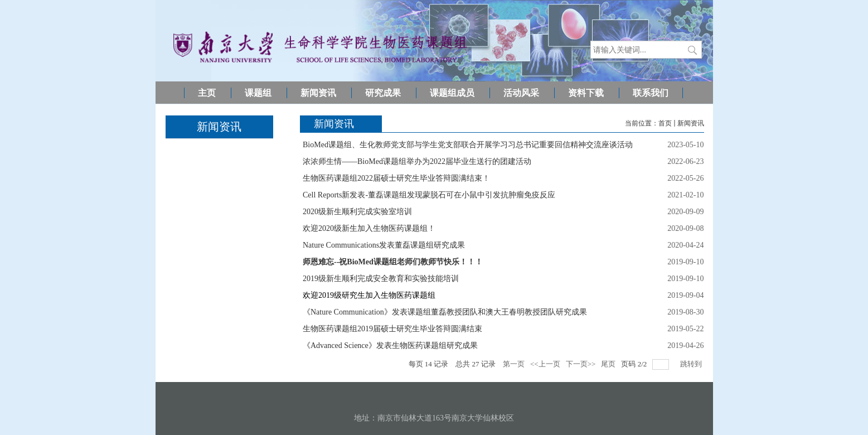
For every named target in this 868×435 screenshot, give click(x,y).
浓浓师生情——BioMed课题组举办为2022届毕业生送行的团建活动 (417, 161)
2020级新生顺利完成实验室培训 (357, 212)
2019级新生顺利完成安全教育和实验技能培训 (381, 279)
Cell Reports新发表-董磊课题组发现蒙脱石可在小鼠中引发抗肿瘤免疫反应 (429, 195)
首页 (665, 123)
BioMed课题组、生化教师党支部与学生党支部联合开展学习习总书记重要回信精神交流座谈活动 (468, 145)
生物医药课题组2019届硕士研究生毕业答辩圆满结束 (392, 329)
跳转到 (692, 364)
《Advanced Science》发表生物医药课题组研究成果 (390, 345)
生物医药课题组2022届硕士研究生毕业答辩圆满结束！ (396, 178)
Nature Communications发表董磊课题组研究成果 (384, 245)
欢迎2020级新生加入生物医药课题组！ (369, 228)
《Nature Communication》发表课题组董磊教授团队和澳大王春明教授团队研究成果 (445, 312)
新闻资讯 (691, 123)
